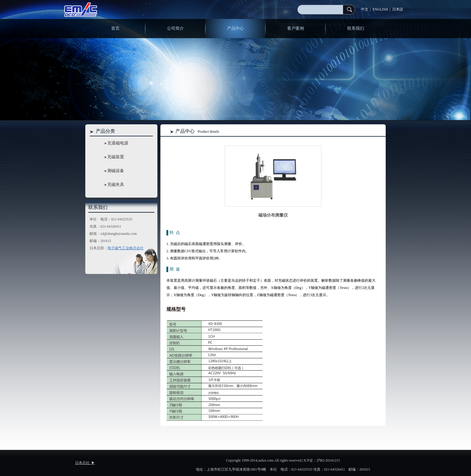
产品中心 (235, 28)
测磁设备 (116, 171)
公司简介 (175, 28)
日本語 (398, 9)
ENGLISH (380, 9)
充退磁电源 (118, 143)
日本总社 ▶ (85, 463)
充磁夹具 (116, 185)
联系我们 (356, 28)
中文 (365, 9)
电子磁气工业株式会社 (126, 248)
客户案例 (296, 28)
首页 (115, 28)
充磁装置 (116, 157)
